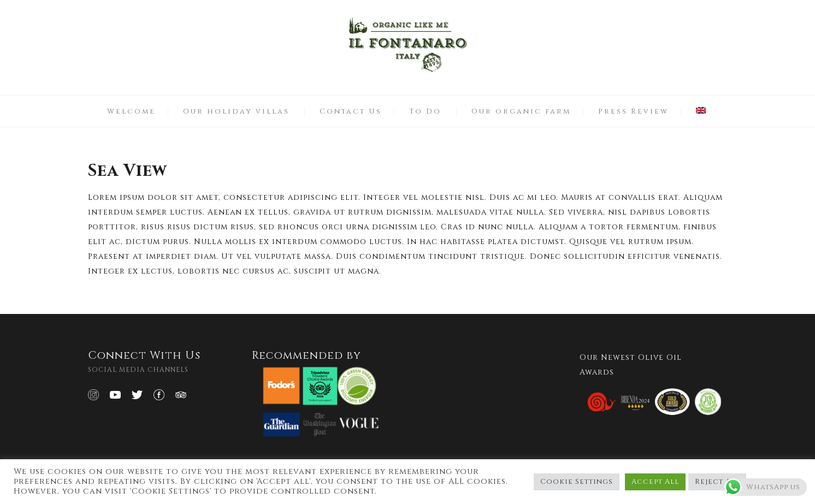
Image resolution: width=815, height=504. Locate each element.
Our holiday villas (236, 111)
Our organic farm (521, 111)
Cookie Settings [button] (577, 482)
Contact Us (351, 111)
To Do (425, 111)
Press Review (633, 111)
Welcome (131, 111)
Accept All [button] (655, 482)
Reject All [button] (717, 482)
